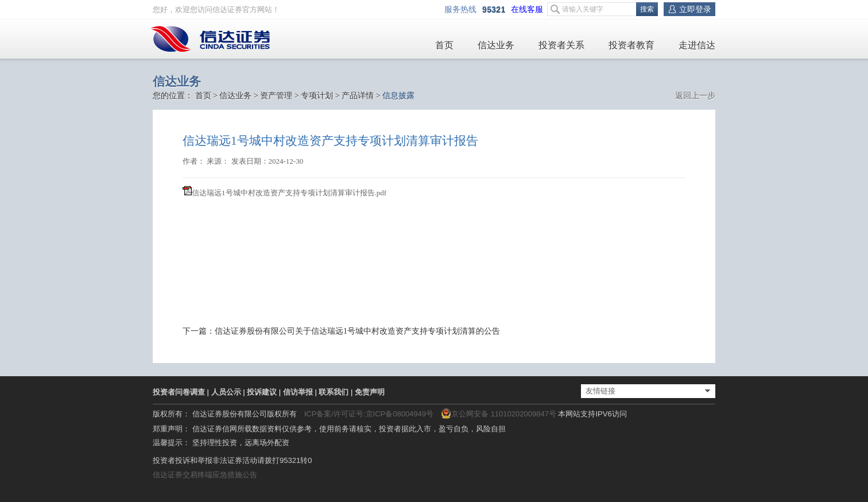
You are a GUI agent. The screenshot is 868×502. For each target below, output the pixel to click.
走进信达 (697, 45)
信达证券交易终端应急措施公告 (205, 475)
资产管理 (276, 96)
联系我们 (334, 392)
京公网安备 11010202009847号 (499, 414)
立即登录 (695, 9)
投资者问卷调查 (179, 392)
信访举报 (298, 392)
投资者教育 (631, 45)
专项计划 (317, 96)
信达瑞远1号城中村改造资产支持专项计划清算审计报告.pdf (289, 193)
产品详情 (358, 96)
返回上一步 (695, 96)
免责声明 (370, 392)
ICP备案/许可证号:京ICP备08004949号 (369, 414)
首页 (444, 45)
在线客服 (529, 9)
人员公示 (226, 392)
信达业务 (496, 45)
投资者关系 (561, 45)
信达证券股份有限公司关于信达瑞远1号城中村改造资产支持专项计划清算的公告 (357, 331)
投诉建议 (262, 392)
